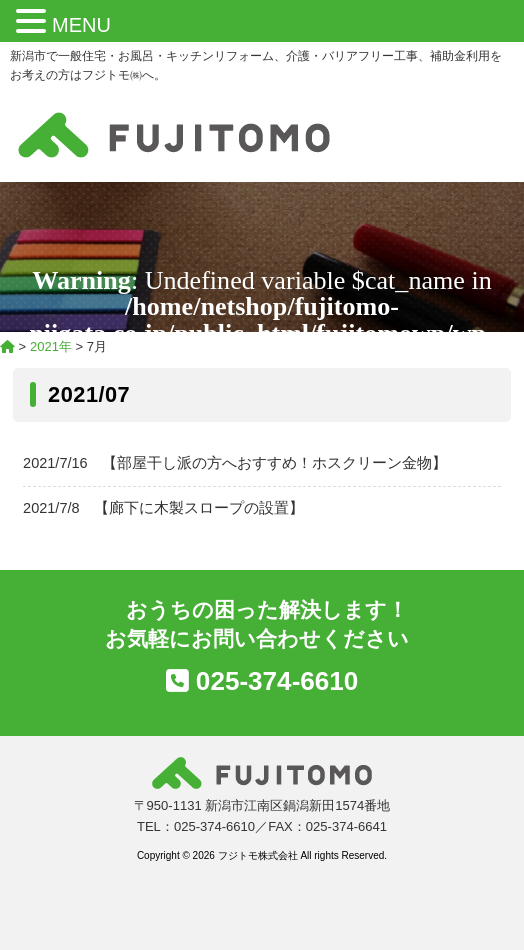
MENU (81, 25)
